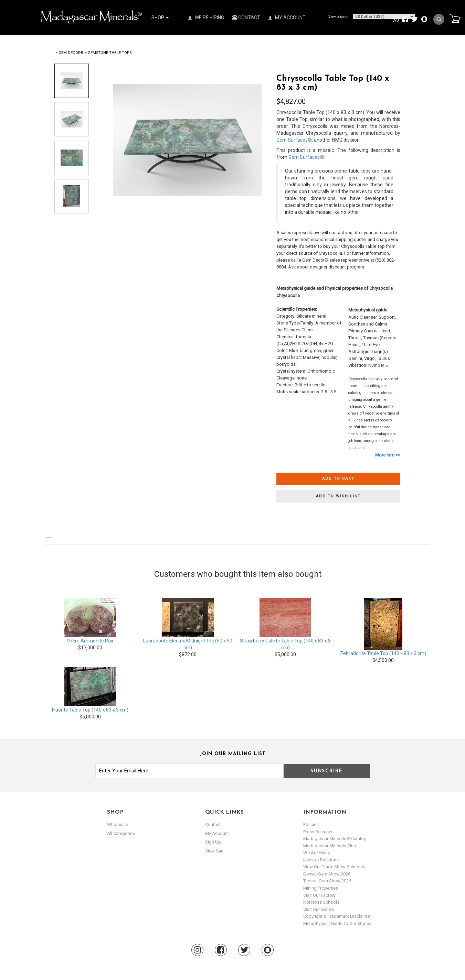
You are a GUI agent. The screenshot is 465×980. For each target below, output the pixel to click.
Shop (160, 18)
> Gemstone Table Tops (108, 53)
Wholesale (118, 824)
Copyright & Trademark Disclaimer (337, 916)
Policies (311, 824)
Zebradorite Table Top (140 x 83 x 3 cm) (383, 653)
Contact (246, 18)
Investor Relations (321, 860)
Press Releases (318, 832)
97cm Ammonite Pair (90, 641)
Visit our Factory (319, 895)
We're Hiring (206, 18)
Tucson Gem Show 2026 (327, 881)
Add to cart (338, 479)
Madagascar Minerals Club (330, 846)
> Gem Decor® (69, 53)
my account (217, 833)
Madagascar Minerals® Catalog (335, 839)
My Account (287, 18)
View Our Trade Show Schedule (334, 867)
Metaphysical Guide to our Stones (337, 923)
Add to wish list (338, 496)
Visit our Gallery (319, 909)
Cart (455, 19)
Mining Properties (321, 888)
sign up (213, 842)
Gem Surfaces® (294, 140)
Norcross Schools (321, 902)
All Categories (121, 833)
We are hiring (317, 853)
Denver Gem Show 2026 (327, 874)
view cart (214, 851)
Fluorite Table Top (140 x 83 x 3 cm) (90, 710)
